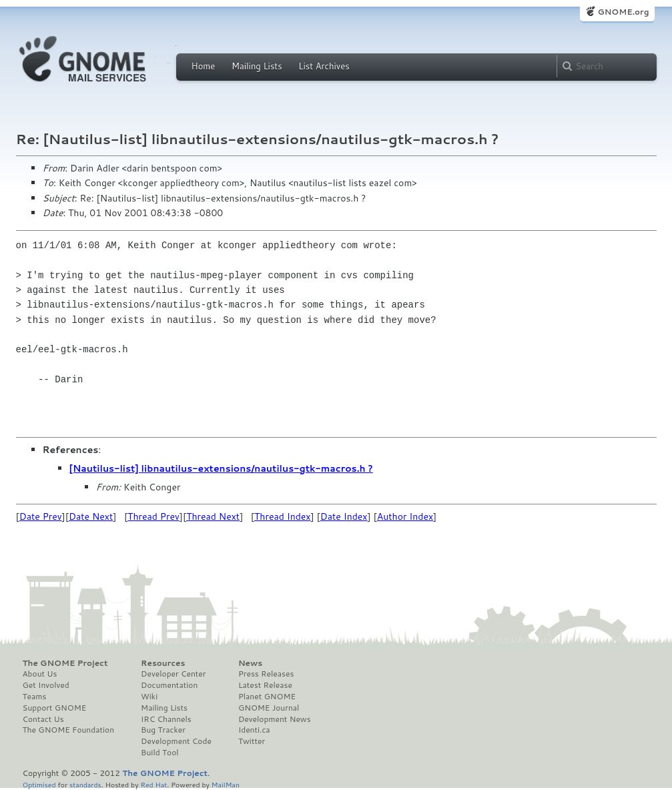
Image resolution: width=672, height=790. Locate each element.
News (250, 663)
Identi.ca (254, 730)
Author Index (405, 516)
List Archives (324, 66)
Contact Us (43, 719)
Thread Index (283, 516)
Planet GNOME (267, 697)
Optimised (39, 784)
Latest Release (265, 685)
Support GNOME (55, 708)
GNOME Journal (269, 708)
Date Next (91, 516)
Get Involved (46, 685)
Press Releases (266, 674)
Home (204, 66)
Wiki (149, 697)
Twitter (252, 741)
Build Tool (159, 753)
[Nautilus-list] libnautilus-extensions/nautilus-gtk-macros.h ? (221, 468)
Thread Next (213, 516)
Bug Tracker (163, 730)
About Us (40, 674)
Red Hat (153, 784)
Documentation (169, 685)
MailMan (226, 784)
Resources (163, 663)
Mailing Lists (257, 66)
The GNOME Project (65, 663)
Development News (275, 719)
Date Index (344, 516)
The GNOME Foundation (69, 730)
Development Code (176, 741)
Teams (35, 697)
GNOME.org (623, 12)
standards (85, 784)
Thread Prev (153, 516)
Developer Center (173, 674)
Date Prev (41, 516)
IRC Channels (166, 719)
